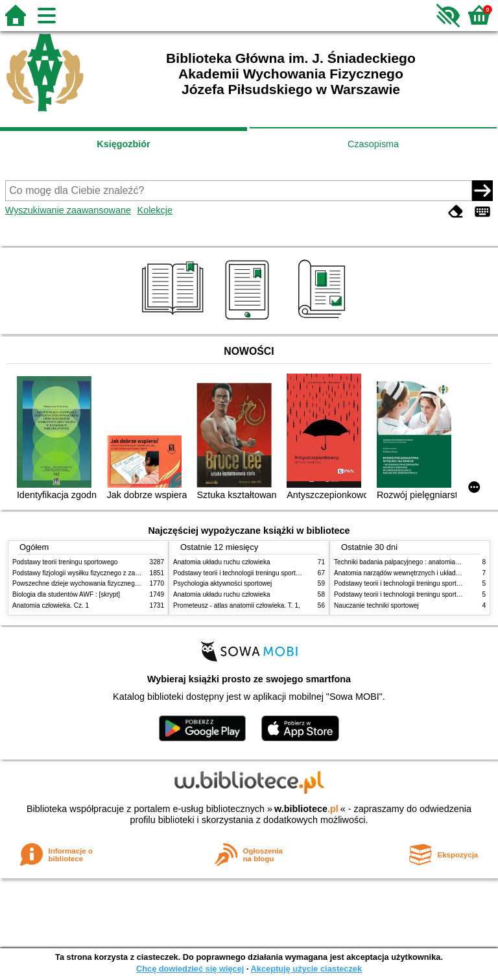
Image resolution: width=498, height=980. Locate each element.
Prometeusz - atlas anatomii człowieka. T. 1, (237, 605)
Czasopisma (373, 144)
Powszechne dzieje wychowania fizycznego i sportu (87, 583)
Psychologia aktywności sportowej (222, 583)
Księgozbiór (123, 144)
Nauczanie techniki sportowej (376, 605)
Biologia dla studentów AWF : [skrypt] (66, 594)
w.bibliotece (306, 809)
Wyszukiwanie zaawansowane (68, 210)
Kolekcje (155, 210)
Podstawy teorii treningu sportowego (65, 562)
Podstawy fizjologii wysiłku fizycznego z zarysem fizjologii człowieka (110, 573)
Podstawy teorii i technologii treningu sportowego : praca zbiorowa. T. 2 (276, 573)
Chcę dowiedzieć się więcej (190, 969)
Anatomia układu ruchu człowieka (222, 562)
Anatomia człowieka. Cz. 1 (51, 605)
